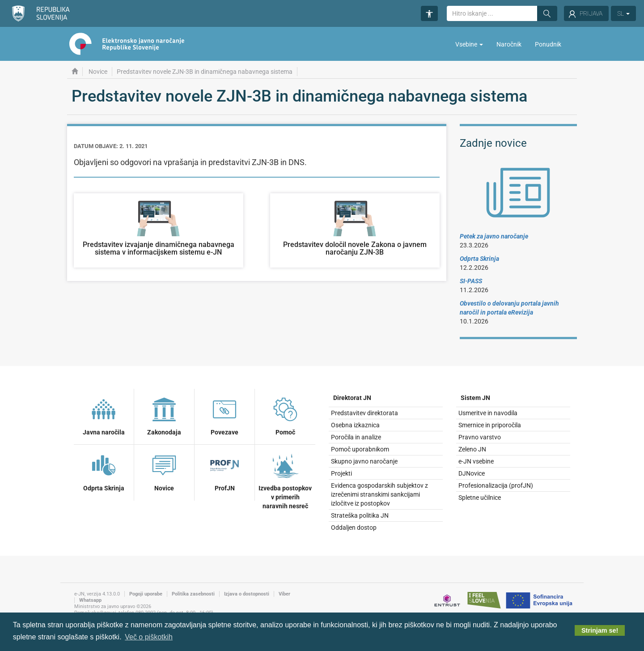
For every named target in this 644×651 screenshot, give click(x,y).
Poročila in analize (356, 437)
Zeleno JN (472, 449)
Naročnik (509, 44)
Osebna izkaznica (355, 425)
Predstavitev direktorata (364, 413)
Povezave (225, 415)
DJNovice (472, 473)
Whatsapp (90, 600)
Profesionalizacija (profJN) (496, 485)
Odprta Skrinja (104, 471)
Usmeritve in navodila (488, 413)
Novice (98, 72)
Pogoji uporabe (146, 594)
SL (623, 13)
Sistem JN (475, 398)
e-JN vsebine (476, 461)
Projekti (341, 473)
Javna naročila (104, 415)
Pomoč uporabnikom (360, 449)
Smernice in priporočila (490, 425)
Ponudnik (548, 44)
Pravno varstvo (480, 437)
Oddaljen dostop (354, 528)
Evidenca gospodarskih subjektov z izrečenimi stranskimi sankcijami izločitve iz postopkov (379, 494)
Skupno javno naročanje (364, 461)
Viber (284, 594)
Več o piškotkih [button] (149, 637)
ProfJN (225, 471)
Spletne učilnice (480, 498)
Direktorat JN (352, 398)
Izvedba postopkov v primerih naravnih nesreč (285, 480)
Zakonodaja (164, 415)
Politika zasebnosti (193, 594)
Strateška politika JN (360, 515)
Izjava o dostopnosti (247, 594)
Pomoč (285, 415)
